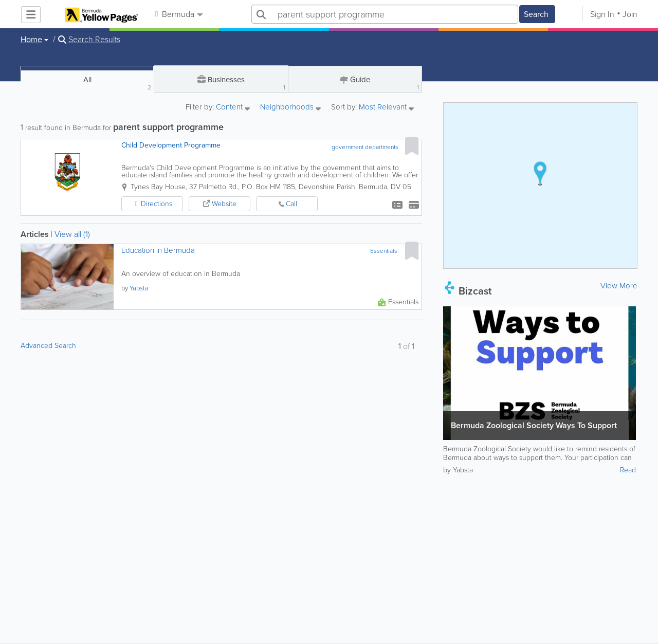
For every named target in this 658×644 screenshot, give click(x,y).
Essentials (384, 251)
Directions (157, 204)
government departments (365, 147)
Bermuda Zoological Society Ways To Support (534, 425)
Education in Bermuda (158, 251)
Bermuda (179, 14)
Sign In (602, 14)
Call (291, 204)
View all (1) (72, 234)
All (117, 83)
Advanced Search (48, 346)
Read (628, 470)
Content (233, 108)
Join (630, 14)
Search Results (94, 40)
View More (619, 286)
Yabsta (139, 288)
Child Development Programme (171, 145)
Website (224, 204)
